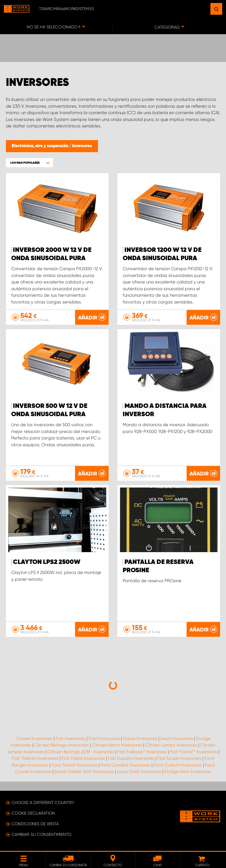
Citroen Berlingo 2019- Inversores (81, 752)
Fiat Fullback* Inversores (142, 752)
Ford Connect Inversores (126, 765)
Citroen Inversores (34, 739)
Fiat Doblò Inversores (83, 758)
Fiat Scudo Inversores (179, 758)
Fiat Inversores (70, 739)
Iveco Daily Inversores (139, 772)
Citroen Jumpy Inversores (171, 745)
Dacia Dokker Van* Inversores (84, 772)
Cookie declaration (33, 813)
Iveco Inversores (177, 739)
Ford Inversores (104, 739)
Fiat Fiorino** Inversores (194, 752)
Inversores (82, 146)
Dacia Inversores (140, 739)
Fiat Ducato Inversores (131, 758)
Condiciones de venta (35, 824)
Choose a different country (43, 803)
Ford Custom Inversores (178, 765)
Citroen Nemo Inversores (117, 745)
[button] (29, 163)
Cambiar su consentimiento (41, 834)
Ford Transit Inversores (74, 765)
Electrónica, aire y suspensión (40, 146)
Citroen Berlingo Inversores (62, 745)
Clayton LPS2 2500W (47, 562)
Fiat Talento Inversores (35, 758)
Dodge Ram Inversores (188, 772)
